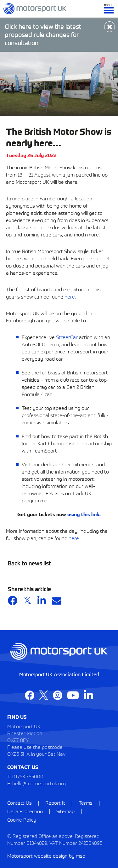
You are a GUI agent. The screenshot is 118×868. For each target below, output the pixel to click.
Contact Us (20, 802)
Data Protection (25, 811)
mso (81, 855)
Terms (86, 802)
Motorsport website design (37, 855)
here (70, 296)
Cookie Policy (22, 819)
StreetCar (67, 337)
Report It (55, 802)
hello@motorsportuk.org (39, 783)
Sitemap (65, 811)
